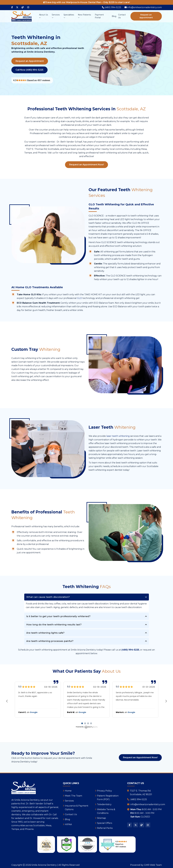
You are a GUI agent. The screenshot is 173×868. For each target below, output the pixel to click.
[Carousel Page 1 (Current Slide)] (82, 723)
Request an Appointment (146, 16)
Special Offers (105, 823)
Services (56, 16)
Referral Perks (105, 828)
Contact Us (122, 16)
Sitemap (101, 818)
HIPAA (68, 824)
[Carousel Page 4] (91, 723)
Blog (114, 16)
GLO (80, 298)
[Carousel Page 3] (88, 723)
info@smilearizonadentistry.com (148, 804)
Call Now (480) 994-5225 (29, 70)
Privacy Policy (104, 791)
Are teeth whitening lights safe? (45, 633)
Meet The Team (73, 796)
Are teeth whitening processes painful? (50, 641)
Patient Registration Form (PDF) (108, 798)
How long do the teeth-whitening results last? (54, 625)
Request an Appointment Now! (86, 165)
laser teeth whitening (118, 436)
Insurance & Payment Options (77, 808)
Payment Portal (99, 16)
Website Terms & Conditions (106, 811)
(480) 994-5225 (139, 799)
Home (68, 791)
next (166, 701)
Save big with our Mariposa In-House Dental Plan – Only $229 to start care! (86, 2)
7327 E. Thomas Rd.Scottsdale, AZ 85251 (141, 793)
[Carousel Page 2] (85, 723)
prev (7, 701)
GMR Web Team (153, 865)
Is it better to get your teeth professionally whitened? (58, 616)
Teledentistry (104, 804)
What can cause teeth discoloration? (48, 597)
